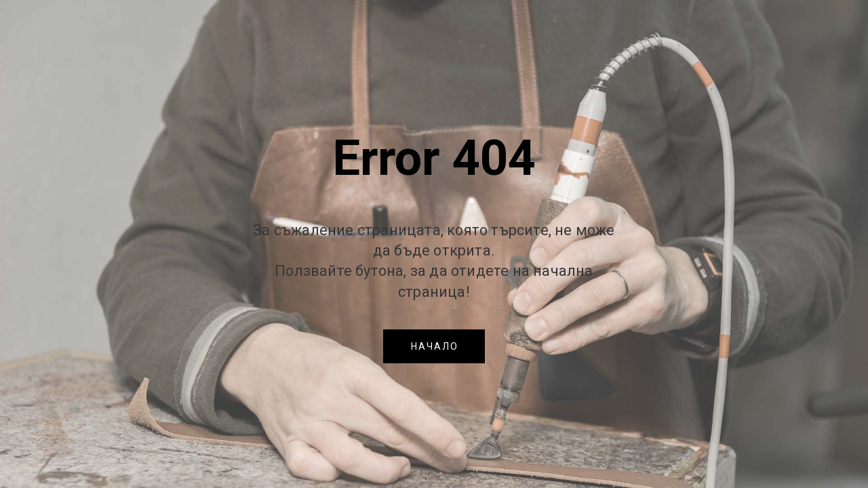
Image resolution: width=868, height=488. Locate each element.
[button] (434, 346)
